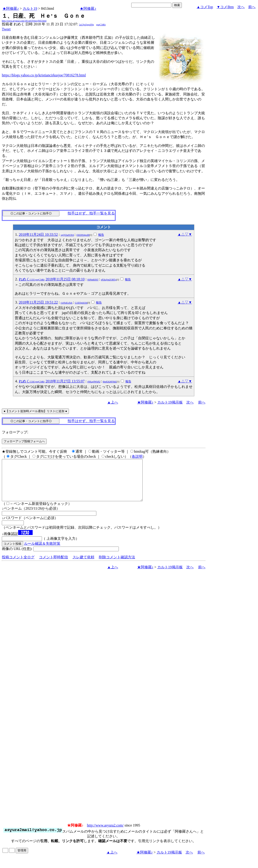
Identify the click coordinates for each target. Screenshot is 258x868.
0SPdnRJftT (93, 280)
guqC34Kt (101, 25)
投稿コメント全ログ (18, 565)
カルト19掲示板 (170, 402)
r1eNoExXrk (67, 303)
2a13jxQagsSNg (87, 25)
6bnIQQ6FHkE (110, 382)
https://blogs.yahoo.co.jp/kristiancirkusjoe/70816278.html (44, 75)
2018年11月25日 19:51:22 (38, 302)
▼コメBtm (225, 7)
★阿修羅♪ (11, 9)
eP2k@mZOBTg (109, 280)
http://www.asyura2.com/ (105, 833)
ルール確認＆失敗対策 (42, 552)
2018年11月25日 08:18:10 (65, 279)
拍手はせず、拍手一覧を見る (91, 213)
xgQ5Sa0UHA (67, 235)
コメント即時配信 (54, 565)
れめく (32, 279)
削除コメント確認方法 (117, 565)
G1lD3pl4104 (81, 303)
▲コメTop (205, 7)
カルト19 (30, 9)
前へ (252, 7)
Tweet (6, 29)
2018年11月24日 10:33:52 (38, 235)
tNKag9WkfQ (94, 382)
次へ (241, 7)
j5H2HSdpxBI (83, 235)
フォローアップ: (15, 432)
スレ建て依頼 (83, 565)
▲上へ (113, 402)
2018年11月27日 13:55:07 (65, 381)
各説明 (137, 456)
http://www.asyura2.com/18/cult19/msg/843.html (24, 21)
